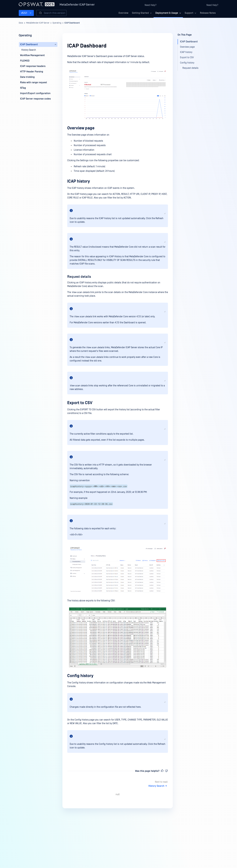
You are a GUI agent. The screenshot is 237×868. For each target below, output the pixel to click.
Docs (21, 23)
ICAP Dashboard (72, 23)
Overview (123, 13)
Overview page (81, 128)
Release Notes (208, 13)
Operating (57, 23)
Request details (79, 277)
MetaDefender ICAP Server (77, 5)
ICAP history (79, 181)
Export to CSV (80, 403)
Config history (80, 676)
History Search (158, 786)
